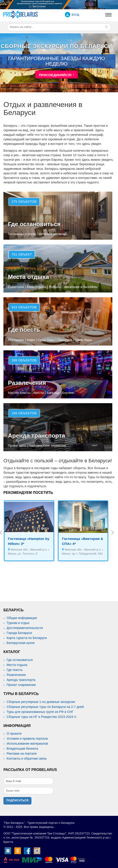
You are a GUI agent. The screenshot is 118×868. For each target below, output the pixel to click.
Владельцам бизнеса (22, 749)
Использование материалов (27, 744)
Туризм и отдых (18, 623)
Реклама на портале (22, 753)
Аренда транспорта (37, 436)
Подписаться (17, 800)
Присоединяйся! (55, 75)
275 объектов (24, 202)
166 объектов (24, 413)
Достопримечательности (25, 628)
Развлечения (27, 383)
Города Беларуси (19, 633)
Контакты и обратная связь (27, 758)
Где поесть (24, 330)
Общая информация (22, 618)
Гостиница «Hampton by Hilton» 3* (29, 541)
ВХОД (75, 15)
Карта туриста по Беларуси (27, 638)
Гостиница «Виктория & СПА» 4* (83, 541)
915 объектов (24, 307)
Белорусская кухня (21, 643)
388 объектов (24, 360)
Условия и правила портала (27, 739)
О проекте (14, 734)
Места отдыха (28, 277)
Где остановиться (34, 224)
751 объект (22, 254)
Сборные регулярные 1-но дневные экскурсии (41, 702)
